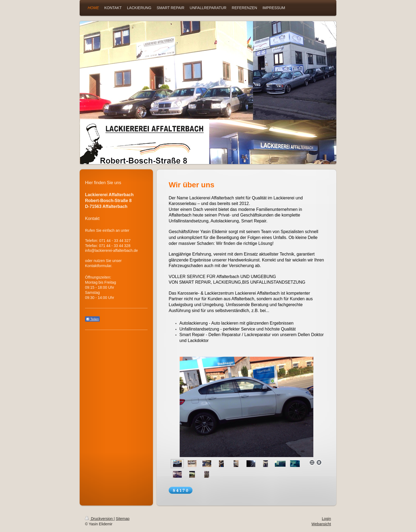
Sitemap (123, 519)
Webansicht (321, 524)
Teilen (92, 319)
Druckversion (99, 519)
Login (326, 519)
